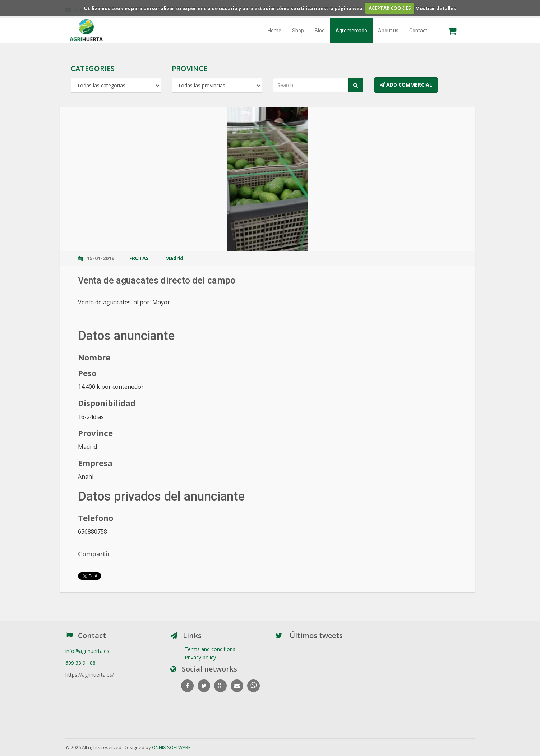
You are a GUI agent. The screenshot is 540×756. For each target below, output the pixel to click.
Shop (298, 31)
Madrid (174, 258)
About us (388, 31)
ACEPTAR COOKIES (390, 8)
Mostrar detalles (436, 8)
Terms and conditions (210, 649)
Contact (418, 31)
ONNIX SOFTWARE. (172, 747)
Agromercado (351, 31)
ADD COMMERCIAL (406, 85)
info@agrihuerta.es (87, 651)
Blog (320, 31)
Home (274, 31)
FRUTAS (140, 258)
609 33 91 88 (80, 663)
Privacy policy (200, 657)
